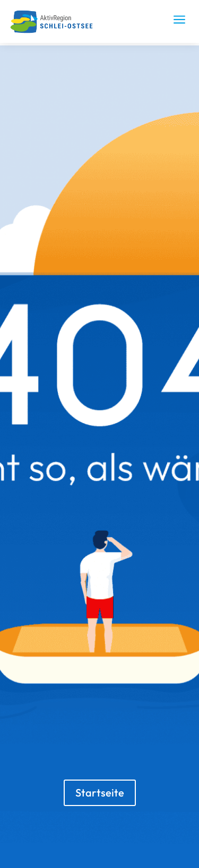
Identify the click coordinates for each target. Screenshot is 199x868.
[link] (55, 31)
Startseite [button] (100, 793)
